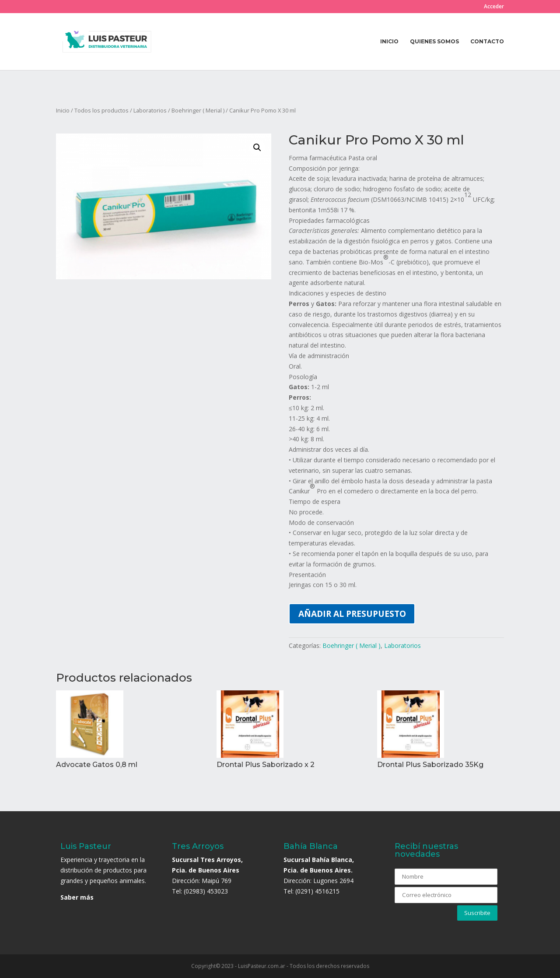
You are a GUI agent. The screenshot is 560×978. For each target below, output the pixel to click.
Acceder (494, 7)
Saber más (77, 897)
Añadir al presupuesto (352, 614)
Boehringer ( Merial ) (198, 110)
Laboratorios (150, 110)
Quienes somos (434, 42)
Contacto (487, 42)
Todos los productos (101, 110)
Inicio (389, 42)
